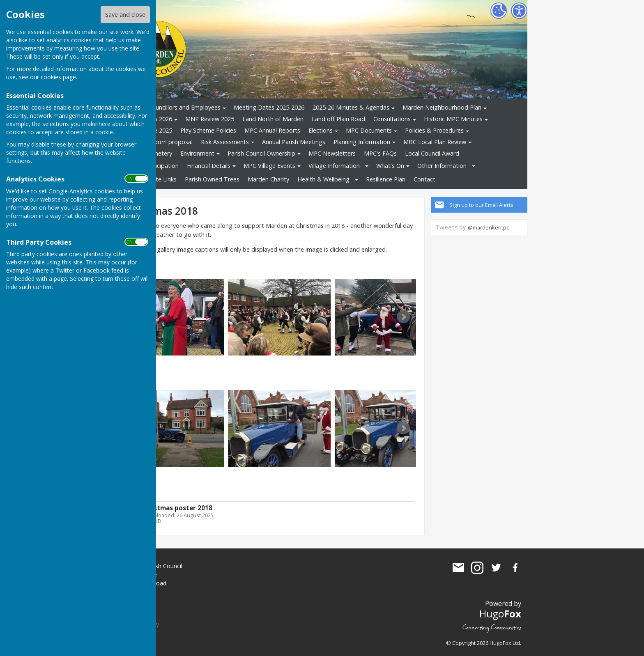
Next (403, 317)
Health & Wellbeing (323, 179)
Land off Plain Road (338, 119)
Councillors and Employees (184, 107)
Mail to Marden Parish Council (458, 568)
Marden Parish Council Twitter (496, 568)
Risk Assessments (225, 142)
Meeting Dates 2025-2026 (269, 107)
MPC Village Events (269, 166)
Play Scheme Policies (208, 130)
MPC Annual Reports (272, 130)
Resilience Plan (386, 179)
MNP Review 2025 (210, 119)
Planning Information (362, 142)
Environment (197, 153)
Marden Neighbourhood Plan (442, 107)
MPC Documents (369, 130)
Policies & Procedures (434, 130)
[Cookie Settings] (499, 11)
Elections (321, 130)
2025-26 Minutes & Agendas (351, 107)
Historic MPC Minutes (453, 119)
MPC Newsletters (332, 153)
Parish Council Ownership (261, 153)
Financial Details (209, 166)
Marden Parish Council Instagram (477, 568)
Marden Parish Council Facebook (515, 568)
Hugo (500, 614)
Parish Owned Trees (212, 179)
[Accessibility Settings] (519, 11)
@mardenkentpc (488, 227)
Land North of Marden (273, 119)
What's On (390, 166)
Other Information (442, 166)
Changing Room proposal (158, 142)
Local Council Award (432, 153)
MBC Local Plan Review (435, 142)
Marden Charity (268, 179)
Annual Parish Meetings (294, 142)
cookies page (58, 77)
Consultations (392, 119)
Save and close (125, 15)
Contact (424, 179)
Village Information (334, 166)
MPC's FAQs (380, 153)
